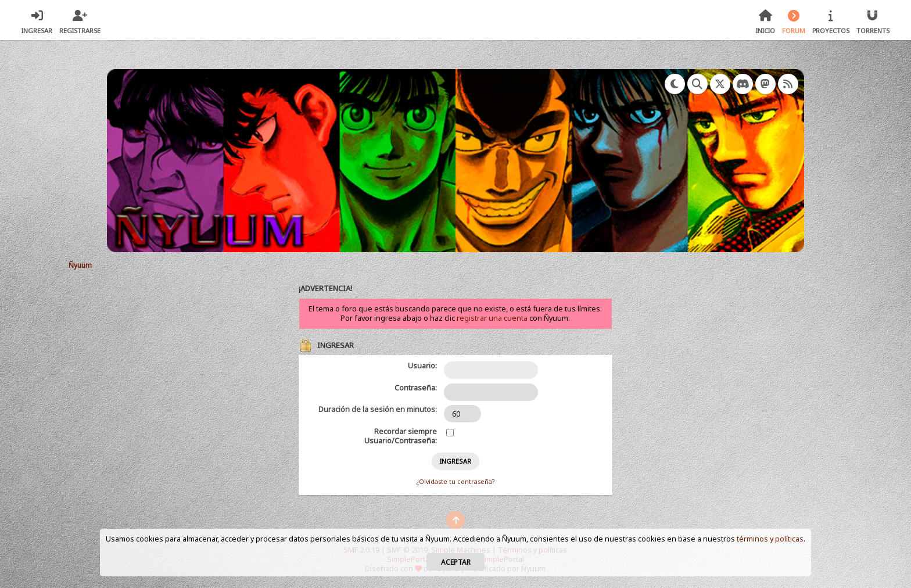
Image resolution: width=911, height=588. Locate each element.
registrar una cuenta (492, 318)
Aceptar (456, 562)
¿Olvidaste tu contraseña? (455, 482)
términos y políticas (770, 539)
